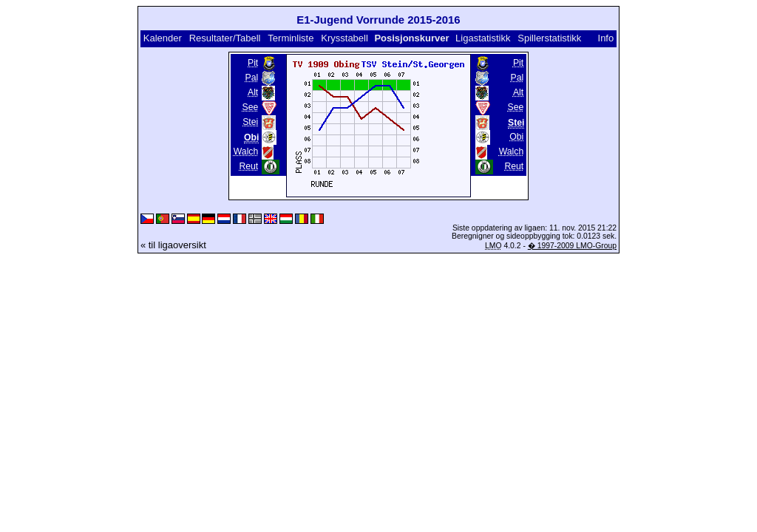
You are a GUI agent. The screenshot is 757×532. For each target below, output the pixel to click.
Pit (253, 63)
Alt (253, 92)
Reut (248, 166)
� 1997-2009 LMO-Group (572, 246)
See (251, 107)
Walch (246, 151)
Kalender (163, 38)
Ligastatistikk (483, 38)
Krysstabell (344, 38)
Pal (252, 78)
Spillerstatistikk (549, 38)
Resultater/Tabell (225, 38)
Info (606, 38)
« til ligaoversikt (173, 245)
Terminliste (291, 38)
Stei (250, 122)
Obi (516, 137)
